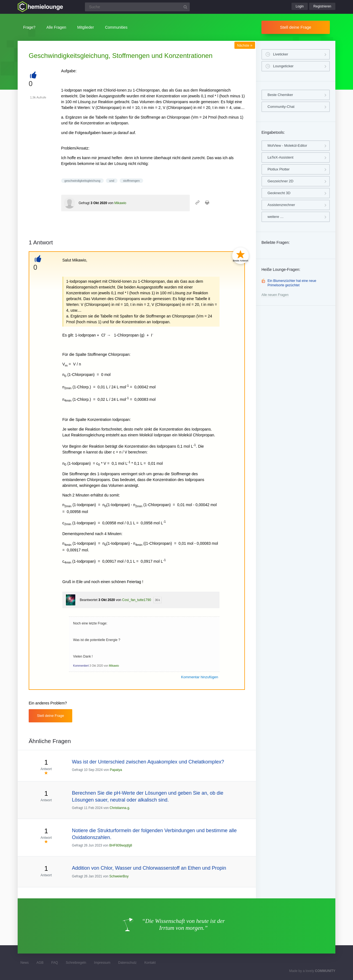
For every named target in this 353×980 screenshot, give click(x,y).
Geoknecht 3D (279, 193)
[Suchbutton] (185, 7)
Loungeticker (283, 66)
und (112, 181)
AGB (40, 963)
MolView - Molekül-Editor (287, 145)
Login (300, 6)
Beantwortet (89, 600)
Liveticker (281, 54)
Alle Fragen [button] (56, 27)
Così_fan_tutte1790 (137, 600)
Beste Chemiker (280, 95)
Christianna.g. (120, 808)
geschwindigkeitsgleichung (82, 181)
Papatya (116, 770)
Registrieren (322, 6)
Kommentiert (81, 666)
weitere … (276, 217)
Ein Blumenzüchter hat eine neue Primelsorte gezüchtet (292, 283)
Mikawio (120, 203)
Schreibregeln (76, 963)
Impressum (102, 963)
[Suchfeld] (137, 7)
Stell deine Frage (295, 27)
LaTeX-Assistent (280, 157)
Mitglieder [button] (86, 27)
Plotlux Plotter (279, 169)
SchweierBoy (119, 876)
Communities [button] (116, 27)
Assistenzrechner (281, 205)
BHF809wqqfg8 (121, 845)
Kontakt (150, 963)
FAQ (55, 963)
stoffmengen (131, 181)
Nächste (245, 46)
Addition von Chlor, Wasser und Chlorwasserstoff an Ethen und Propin (149, 868)
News (25, 963)
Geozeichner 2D (280, 181)
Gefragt (84, 203)
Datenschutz (127, 963)
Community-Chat (281, 107)
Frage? (29, 27)
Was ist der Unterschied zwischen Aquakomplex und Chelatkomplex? (148, 762)
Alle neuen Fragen (275, 295)
